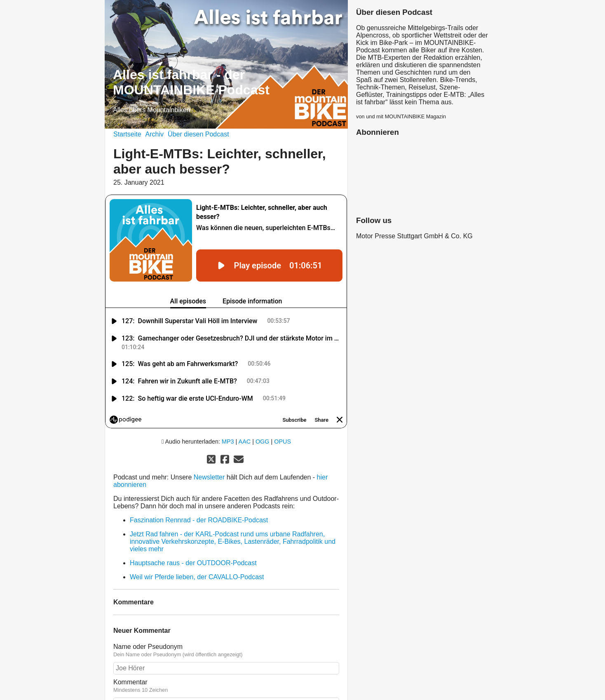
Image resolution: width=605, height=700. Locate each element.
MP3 (228, 407)
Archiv (155, 134)
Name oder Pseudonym (226, 616)
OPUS (283, 407)
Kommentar (226, 652)
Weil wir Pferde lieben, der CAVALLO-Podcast (197, 543)
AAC (245, 407)
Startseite (127, 134)
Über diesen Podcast (198, 134)
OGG (263, 407)
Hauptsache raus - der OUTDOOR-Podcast (193, 529)
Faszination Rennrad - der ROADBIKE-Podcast (199, 486)
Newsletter (210, 443)
